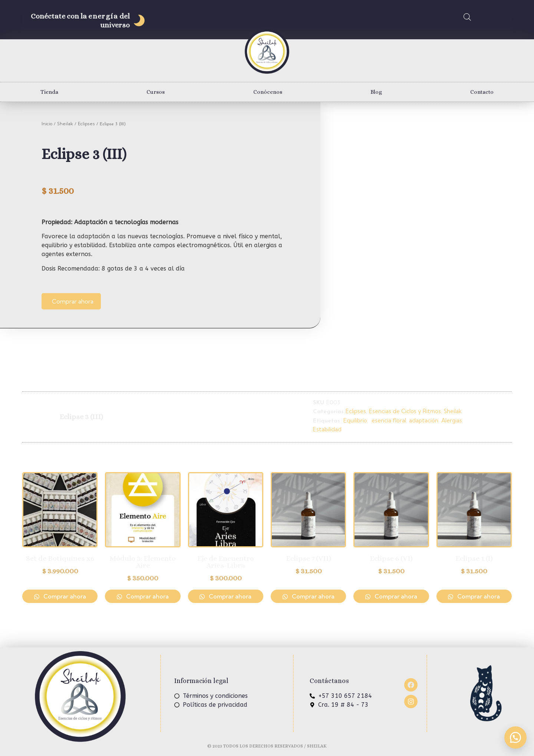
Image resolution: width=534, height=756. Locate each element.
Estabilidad (327, 429)
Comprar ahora (73, 301)
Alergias (452, 420)
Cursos (156, 92)
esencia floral (388, 420)
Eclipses (86, 124)
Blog (376, 92)
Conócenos (268, 92)
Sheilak (65, 124)
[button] (515, 737)
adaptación (424, 420)
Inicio (47, 124)
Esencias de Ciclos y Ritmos (405, 411)
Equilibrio (355, 420)
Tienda (49, 92)
